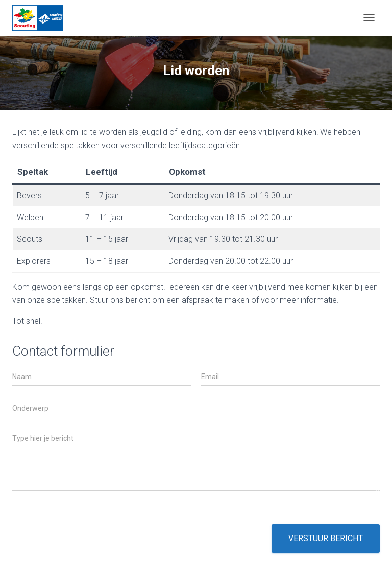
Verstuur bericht (326, 538)
